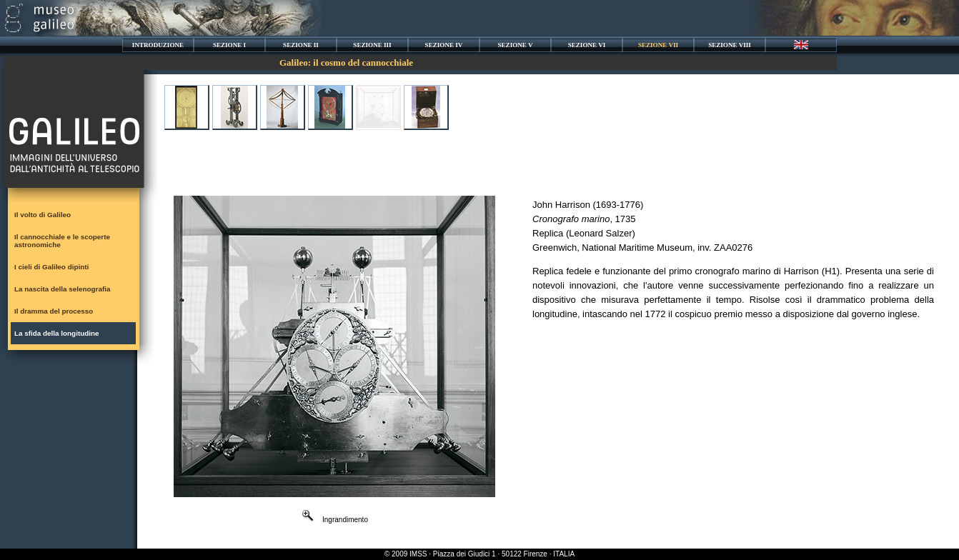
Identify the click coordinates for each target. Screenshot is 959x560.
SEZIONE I (229, 45)
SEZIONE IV (444, 45)
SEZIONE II (301, 45)
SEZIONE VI (587, 45)
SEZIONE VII (658, 45)
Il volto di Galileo (43, 215)
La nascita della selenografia (62, 289)
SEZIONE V (515, 45)
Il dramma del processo (54, 311)
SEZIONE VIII (730, 45)
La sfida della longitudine (57, 333)
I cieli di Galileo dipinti (51, 267)
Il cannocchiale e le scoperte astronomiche (62, 241)
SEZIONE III (372, 45)
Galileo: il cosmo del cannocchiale (346, 62)
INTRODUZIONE (158, 45)
